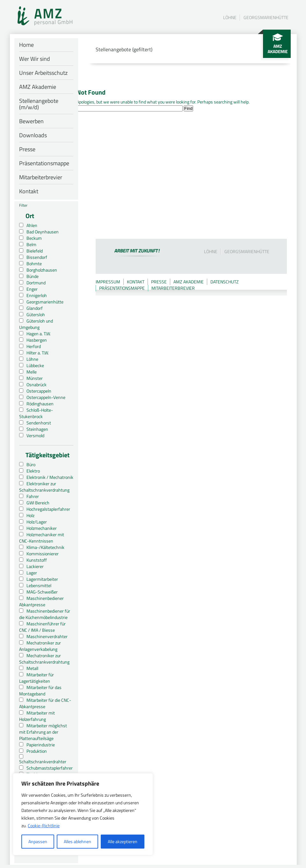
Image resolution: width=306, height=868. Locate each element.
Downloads (33, 135)
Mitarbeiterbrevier (41, 177)
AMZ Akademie (38, 87)
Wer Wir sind (35, 59)
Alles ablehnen (77, 841)
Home (26, 45)
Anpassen (38, 841)
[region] (83, 814)
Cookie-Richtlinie (44, 825)
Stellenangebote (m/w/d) (39, 104)
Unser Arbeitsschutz (43, 73)
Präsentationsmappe (44, 163)
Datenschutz (225, 282)
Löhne (230, 17)
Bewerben (31, 121)
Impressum (108, 282)
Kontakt (29, 191)
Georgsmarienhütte (266, 17)
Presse (27, 149)
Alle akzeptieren (123, 841)
